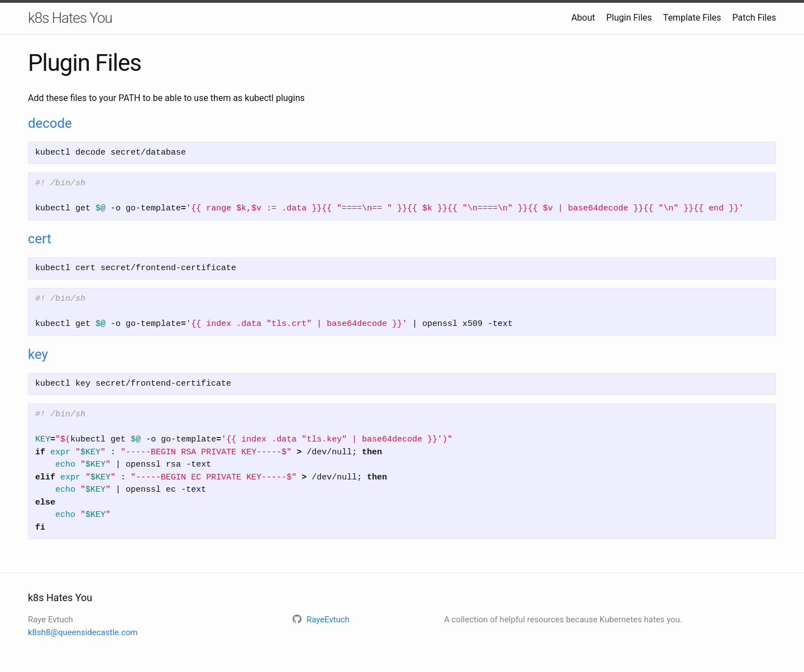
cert (40, 239)
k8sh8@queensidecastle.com (83, 632)
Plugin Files (629, 18)
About (583, 18)
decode (50, 123)
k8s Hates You (70, 18)
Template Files (692, 18)
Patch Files (754, 18)
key (38, 354)
